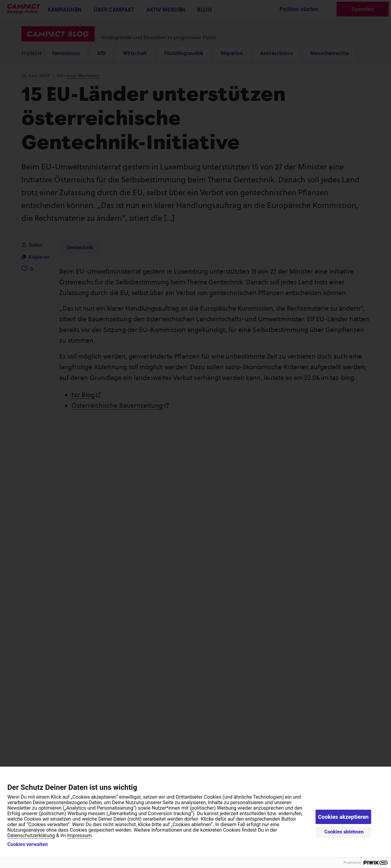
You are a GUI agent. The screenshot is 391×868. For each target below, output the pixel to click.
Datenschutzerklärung (31, 835)
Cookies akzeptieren (343, 817)
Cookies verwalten (27, 844)
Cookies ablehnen (344, 832)
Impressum (80, 835)
